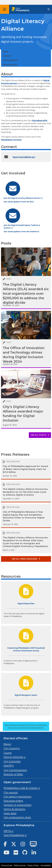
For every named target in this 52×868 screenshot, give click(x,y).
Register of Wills (13, 774)
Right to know (20, 865)
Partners (7, 56)
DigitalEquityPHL (40, 120)
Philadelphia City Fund (11, 140)
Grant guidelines (11, 60)
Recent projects (10, 65)
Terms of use (7, 865)
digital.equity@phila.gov (24, 157)
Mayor (7, 744)
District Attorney (13, 757)
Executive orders (13, 801)
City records (11, 792)
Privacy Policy (33, 865)
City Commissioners (15, 770)
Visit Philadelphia (14, 835)
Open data (10, 813)
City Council (11, 748)
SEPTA (7, 831)
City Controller (12, 761)
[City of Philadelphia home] (21, 9)
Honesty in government (18, 805)
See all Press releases (26, 559)
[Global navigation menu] (5, 9)
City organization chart (17, 817)
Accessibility (46, 865)
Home (6, 52)
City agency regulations (18, 797)
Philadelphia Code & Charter (21, 788)
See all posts (40, 435)
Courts (8, 753)
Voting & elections (14, 809)
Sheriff (7, 766)
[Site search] (49, 9)
